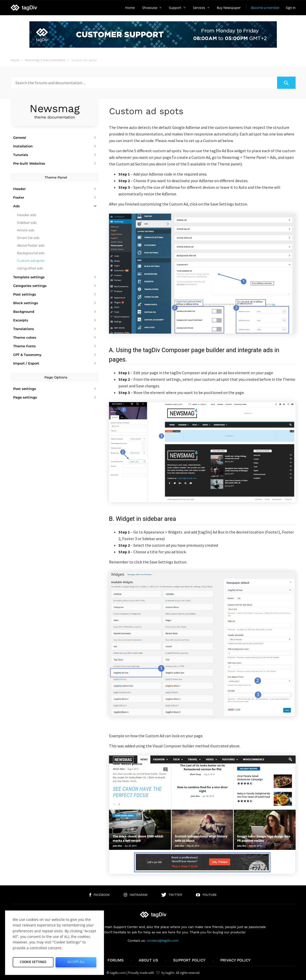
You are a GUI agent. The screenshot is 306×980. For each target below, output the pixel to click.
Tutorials (21, 155)
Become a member (265, 8)
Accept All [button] (76, 961)
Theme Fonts (24, 346)
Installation (23, 146)
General (20, 137)
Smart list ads (28, 238)
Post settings (25, 294)
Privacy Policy (235, 960)
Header (19, 189)
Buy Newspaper (229, 8)
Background (24, 312)
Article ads (26, 230)
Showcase (152, 8)
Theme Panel (56, 177)
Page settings (25, 397)
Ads (16, 206)
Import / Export (26, 363)
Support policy (189, 960)
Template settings (29, 277)
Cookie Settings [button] (33, 961)
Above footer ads (31, 245)
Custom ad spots (31, 261)
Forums (116, 960)
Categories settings (30, 286)
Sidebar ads (27, 222)
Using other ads (30, 268)
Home (130, 8)
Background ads (31, 253)
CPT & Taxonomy (27, 355)
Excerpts (21, 320)
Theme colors (25, 337)
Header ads (26, 215)
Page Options (56, 377)
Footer (19, 197)
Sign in (291, 8)
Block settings (26, 303)
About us (148, 960)
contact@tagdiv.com (163, 941)
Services (201, 8)
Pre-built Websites (29, 163)
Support (177, 8)
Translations (24, 329)
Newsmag (55, 111)
